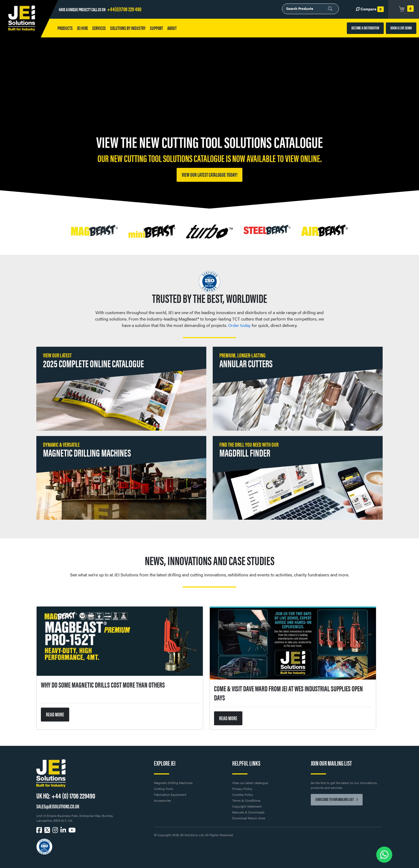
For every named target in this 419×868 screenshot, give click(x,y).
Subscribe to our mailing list (337, 799)
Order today (239, 325)
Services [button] (99, 28)
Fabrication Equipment (170, 794)
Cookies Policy (243, 794)
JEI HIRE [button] (82, 28)
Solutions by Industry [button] (128, 28)
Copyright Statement (247, 806)
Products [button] (65, 28)
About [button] (172, 28)
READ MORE (55, 714)
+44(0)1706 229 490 (124, 9)
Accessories (162, 800)
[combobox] (310, 9)
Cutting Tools (164, 789)
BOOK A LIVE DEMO (401, 28)
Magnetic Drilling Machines (173, 783)
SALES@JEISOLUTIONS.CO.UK (58, 806)
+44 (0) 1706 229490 (73, 795)
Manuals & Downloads (248, 812)
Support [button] (156, 28)
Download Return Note (249, 818)
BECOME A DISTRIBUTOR (365, 28)
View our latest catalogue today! (210, 174)
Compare (370, 9)
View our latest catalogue (250, 783)
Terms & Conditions (246, 800)
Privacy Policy (242, 789)
